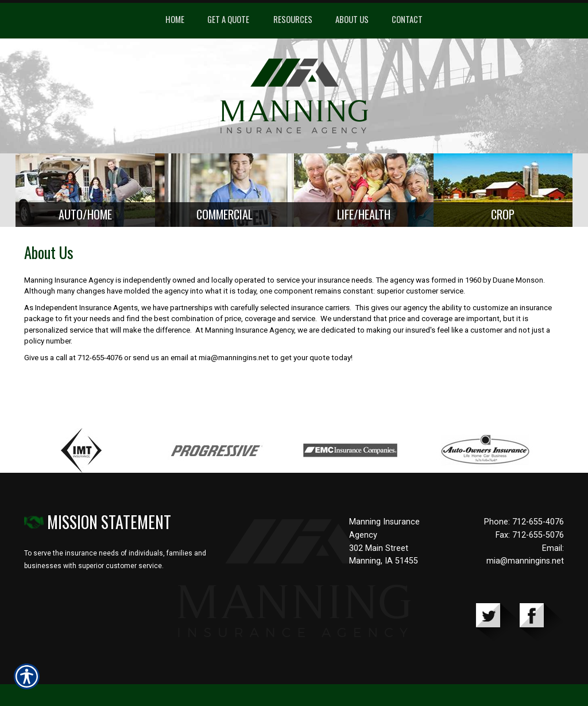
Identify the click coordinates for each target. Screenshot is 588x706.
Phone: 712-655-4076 (524, 526)
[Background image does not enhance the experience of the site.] (85, 192)
